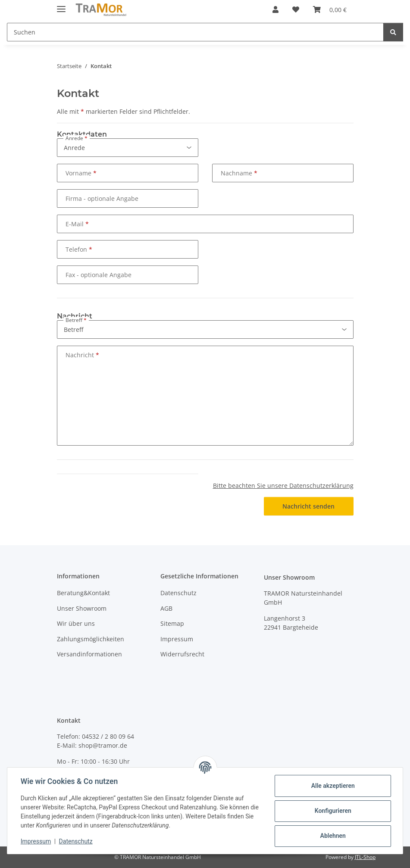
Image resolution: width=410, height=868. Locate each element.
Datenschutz (76, 841)
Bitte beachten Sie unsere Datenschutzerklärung (283, 486)
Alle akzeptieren (332, 786)
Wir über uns (76, 623)
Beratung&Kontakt (83, 593)
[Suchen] (393, 32)
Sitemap (172, 623)
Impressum (36, 841)
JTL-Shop (365, 857)
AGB (166, 608)
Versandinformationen (89, 654)
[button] (275, 9)
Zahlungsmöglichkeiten (91, 639)
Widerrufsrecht (182, 654)
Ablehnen (332, 836)
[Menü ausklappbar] (61, 5)
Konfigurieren (332, 811)
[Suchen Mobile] (195, 32)
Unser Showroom (82, 608)
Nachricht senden (308, 506)
